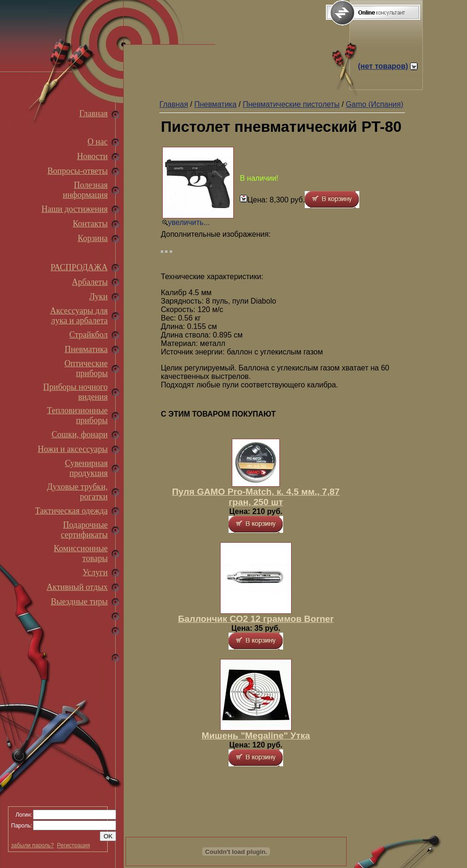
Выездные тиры (79, 602)
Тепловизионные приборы (77, 415)
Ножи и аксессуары (73, 449)
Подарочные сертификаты (84, 530)
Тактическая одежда (71, 511)
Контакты (90, 224)
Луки (99, 297)
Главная (94, 113)
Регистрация (73, 845)
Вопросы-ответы (78, 171)
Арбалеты (90, 282)
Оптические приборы (86, 368)
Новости (92, 156)
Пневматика (86, 349)
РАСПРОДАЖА (79, 267)
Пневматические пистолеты (291, 104)
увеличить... (189, 222)
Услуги (95, 572)
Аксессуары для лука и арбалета (79, 316)
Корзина (93, 238)
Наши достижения (75, 209)
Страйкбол (88, 335)
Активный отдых (77, 587)
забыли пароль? (33, 845)
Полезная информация (85, 190)
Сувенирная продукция (86, 468)
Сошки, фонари (80, 434)
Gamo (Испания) (374, 104)
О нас (98, 142)
